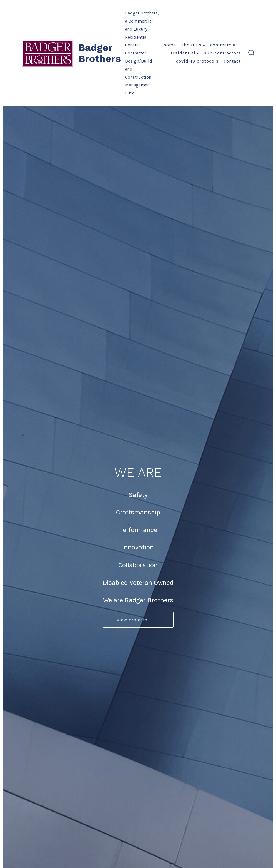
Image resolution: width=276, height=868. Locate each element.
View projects (132, 620)
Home (170, 45)
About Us (193, 45)
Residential (185, 53)
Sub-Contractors (222, 53)
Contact (232, 61)
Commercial (225, 45)
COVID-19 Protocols (197, 61)
